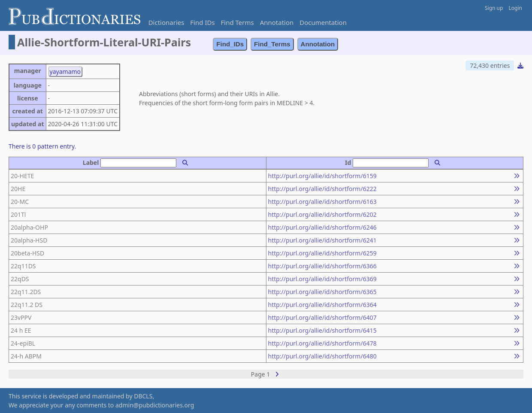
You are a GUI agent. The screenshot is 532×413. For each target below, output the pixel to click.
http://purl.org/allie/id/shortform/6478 (322, 343)
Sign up (494, 8)
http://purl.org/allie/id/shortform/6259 (322, 253)
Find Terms (237, 22)
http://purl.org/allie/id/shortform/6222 (322, 189)
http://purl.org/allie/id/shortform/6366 (322, 266)
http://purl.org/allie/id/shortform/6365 (322, 292)
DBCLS (143, 396)
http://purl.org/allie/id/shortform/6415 (322, 330)
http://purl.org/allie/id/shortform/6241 (322, 240)
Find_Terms (272, 44)
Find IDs (202, 22)
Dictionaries (166, 22)
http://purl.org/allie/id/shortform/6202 (322, 214)
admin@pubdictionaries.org (155, 405)
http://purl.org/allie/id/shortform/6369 (322, 279)
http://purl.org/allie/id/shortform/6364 (322, 305)
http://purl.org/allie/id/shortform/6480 (322, 356)
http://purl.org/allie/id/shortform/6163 (322, 202)
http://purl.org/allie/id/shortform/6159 (322, 176)
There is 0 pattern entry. (42, 146)
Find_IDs (230, 44)
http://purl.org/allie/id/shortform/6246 (322, 227)
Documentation (323, 22)
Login (515, 8)
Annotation (277, 22)
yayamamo (65, 71)
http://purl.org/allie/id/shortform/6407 (322, 317)
